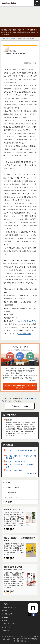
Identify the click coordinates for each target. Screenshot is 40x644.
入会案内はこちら (20, 406)
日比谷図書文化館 (24, 334)
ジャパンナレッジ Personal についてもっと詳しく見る (20, 387)
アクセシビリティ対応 (9, 624)
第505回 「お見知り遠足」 (16, 461)
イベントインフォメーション (14, 487)
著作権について (7, 611)
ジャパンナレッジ (6, 39)
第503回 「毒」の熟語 (14, 470)
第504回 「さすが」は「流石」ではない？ (20, 466)
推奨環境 (5, 604)
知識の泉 (14, 39)
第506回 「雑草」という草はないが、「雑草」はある (21, 457)
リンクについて (7, 614)
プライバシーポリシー (9, 607)
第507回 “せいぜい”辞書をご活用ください (21, 451)
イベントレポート (10, 492)
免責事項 (5, 617)
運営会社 (5, 620)
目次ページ (31, 473)
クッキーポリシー (8, 627)
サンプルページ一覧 (11, 497)
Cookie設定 (6, 630)
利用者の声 (8, 502)
